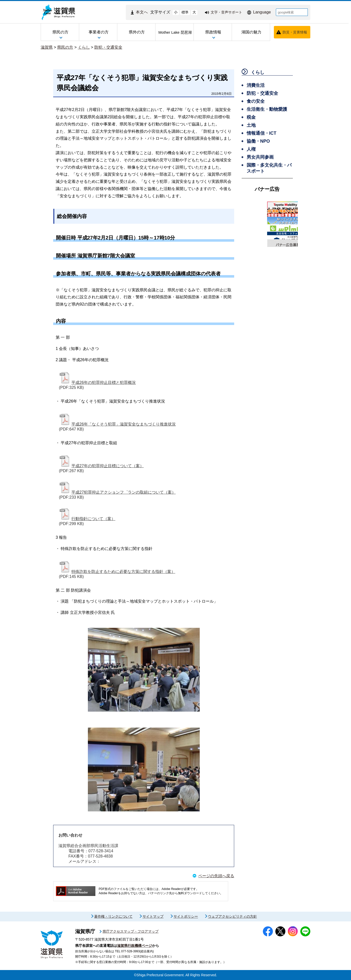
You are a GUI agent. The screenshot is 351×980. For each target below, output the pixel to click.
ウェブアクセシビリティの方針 (232, 916)
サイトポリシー (186, 916)
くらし (84, 47)
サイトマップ (153, 916)
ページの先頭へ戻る (216, 876)
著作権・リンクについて (113, 916)
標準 (185, 12)
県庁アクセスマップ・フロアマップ (131, 931)
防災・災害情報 (295, 32)
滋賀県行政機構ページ (135, 946)
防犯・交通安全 (108, 47)
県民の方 (65, 47)
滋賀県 (47, 47)
